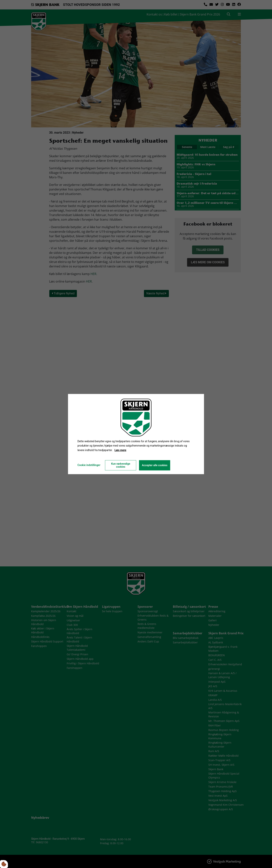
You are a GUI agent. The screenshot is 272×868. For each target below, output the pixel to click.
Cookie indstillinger (89, 465)
